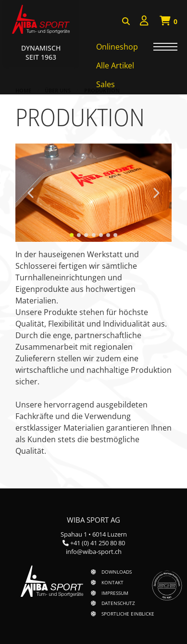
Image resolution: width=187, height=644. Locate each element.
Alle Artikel (115, 66)
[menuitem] (144, 22)
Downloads (117, 572)
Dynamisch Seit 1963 (41, 53)
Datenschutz (118, 603)
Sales (106, 84)
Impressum (115, 593)
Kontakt (112, 582)
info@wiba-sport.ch (94, 552)
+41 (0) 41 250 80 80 (98, 543)
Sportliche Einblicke (128, 614)
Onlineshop (117, 47)
